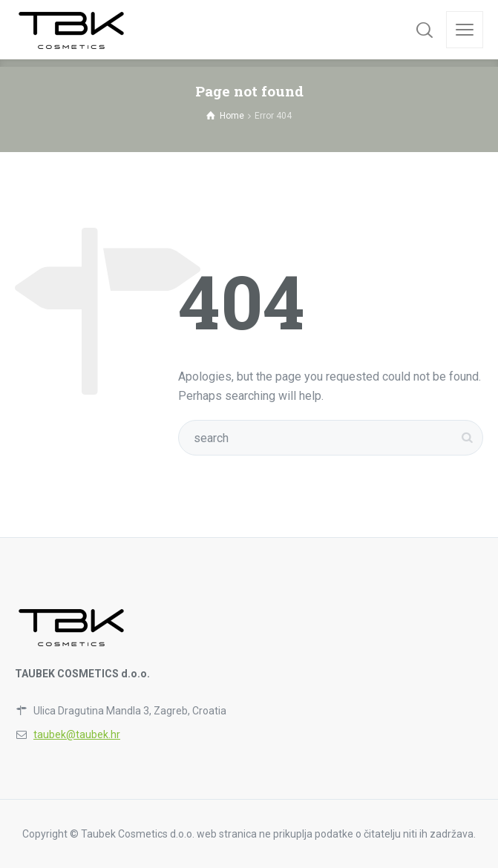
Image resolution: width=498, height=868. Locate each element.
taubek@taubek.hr (77, 734)
